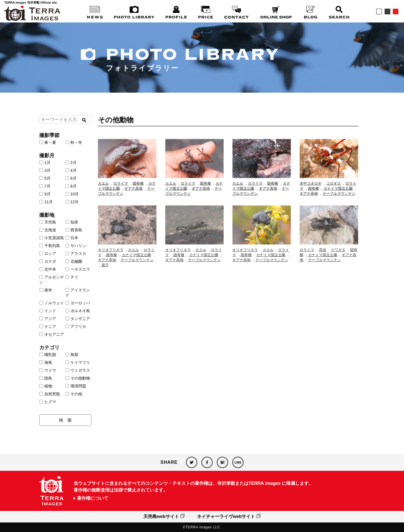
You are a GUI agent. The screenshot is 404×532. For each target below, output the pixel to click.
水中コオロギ (311, 188)
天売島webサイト (161, 516)
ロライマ (121, 188)
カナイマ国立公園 (338, 193)
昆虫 (323, 262)
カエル (103, 188)
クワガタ (338, 262)
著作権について (93, 498)
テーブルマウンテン (339, 198)
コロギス (334, 188)
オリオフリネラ (111, 262)
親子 (105, 278)
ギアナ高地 (133, 193)
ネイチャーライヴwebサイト (226, 516)
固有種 (138, 188)
